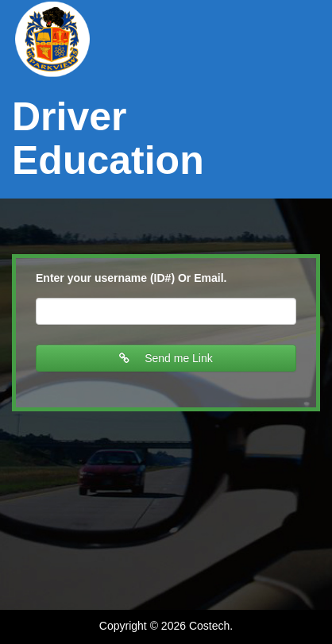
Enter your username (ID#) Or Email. (131, 278)
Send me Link (166, 358)
